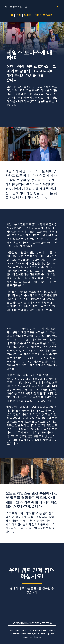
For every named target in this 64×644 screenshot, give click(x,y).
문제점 (28, 15)
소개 (19, 15)
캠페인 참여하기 (44, 15)
